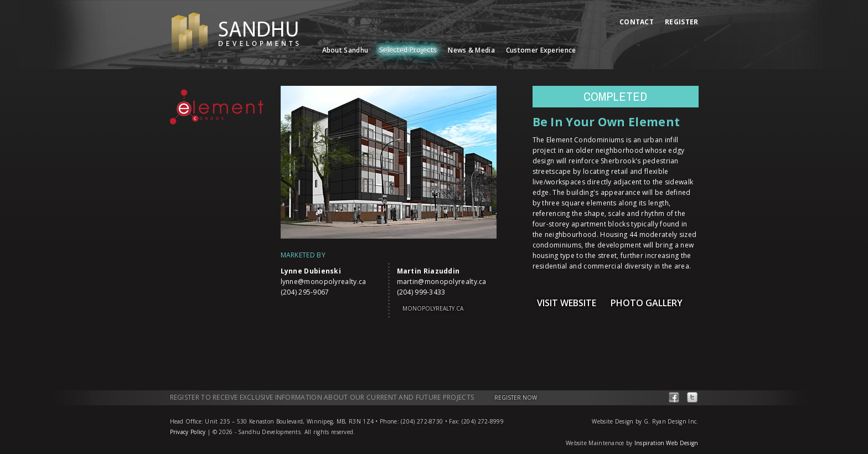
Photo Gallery (647, 303)
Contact (637, 22)
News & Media (471, 50)
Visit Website (567, 303)
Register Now (516, 398)
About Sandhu (345, 50)
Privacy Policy (188, 432)
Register (681, 22)
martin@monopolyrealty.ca (442, 282)
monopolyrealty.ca (433, 308)
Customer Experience (541, 50)
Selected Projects (408, 50)
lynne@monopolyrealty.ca (324, 282)
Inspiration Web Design (666, 443)
